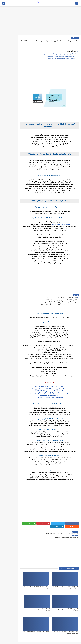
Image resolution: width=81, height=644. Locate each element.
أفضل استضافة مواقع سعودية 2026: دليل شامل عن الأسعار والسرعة (52, 389)
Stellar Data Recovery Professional (63, 224)
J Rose (38, 2)
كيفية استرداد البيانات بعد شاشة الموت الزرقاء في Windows (61, 58)
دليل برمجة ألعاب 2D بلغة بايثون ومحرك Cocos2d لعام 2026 (62, 300)
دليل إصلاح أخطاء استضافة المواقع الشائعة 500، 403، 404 (52, 391)
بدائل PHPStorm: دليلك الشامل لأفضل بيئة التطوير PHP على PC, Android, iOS (52, 393)
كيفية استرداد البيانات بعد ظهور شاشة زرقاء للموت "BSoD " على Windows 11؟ (56, 54)
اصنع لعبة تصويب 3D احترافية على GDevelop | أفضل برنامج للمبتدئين (59, 304)
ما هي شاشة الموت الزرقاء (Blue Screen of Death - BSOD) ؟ (61, 56)
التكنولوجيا (75, 38)
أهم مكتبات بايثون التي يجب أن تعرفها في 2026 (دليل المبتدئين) (61, 302)
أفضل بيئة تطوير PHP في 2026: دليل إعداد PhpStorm (52, 387)
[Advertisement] (40, 21)
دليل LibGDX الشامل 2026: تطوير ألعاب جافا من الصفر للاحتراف (71, 581)
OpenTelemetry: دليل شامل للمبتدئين (52, 395)
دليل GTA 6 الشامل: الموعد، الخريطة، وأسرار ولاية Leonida (61, 298)
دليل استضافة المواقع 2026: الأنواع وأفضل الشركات (52, 397)
